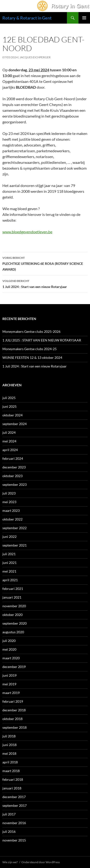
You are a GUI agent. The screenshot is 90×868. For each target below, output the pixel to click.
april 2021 (10, 580)
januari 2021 (12, 597)
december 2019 (14, 667)
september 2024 (15, 424)
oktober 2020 (12, 615)
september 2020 (15, 623)
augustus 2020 (13, 632)
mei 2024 (9, 441)
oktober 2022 (12, 519)
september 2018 (15, 727)
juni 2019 (9, 675)
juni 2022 (9, 537)
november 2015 (14, 840)
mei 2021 (9, 571)
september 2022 (15, 528)
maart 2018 (11, 771)
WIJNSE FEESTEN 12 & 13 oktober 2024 (32, 357)
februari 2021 (13, 589)
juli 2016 (9, 831)
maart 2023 (11, 511)
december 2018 (14, 710)
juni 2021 (9, 563)
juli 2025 (9, 398)
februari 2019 (13, 701)
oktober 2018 (12, 719)
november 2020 (14, 606)
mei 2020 (9, 649)
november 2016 (14, 823)
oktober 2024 (12, 415)
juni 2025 (9, 406)
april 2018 (10, 762)
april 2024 (10, 450)
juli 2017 (9, 814)
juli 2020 (9, 641)
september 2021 (15, 545)
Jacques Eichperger (35, 57)
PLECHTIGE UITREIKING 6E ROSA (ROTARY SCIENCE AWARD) (45, 263)
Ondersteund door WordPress (41, 862)
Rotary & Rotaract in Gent (27, 18)
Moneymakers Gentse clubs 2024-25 (30, 349)
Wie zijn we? (10, 862)
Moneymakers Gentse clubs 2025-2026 (31, 331)
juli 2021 (9, 554)
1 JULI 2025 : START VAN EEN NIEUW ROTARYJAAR (42, 340)
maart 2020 (11, 658)
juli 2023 (9, 493)
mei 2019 (9, 684)
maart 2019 (11, 693)
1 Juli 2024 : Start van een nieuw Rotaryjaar (45, 283)
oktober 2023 (12, 476)
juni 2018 (9, 745)
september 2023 (15, 484)
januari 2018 (12, 788)
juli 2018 (9, 736)
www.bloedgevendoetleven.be (27, 232)
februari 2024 (13, 458)
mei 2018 (9, 753)
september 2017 (15, 805)
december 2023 (14, 467)
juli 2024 (9, 432)
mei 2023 (9, 502)
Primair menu (84, 18)
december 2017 (14, 797)
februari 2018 (13, 779)
